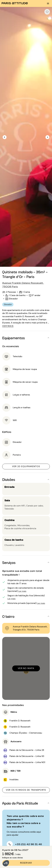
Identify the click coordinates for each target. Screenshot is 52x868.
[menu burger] (48, 3)
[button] (6, 863)
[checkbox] (47, 12)
